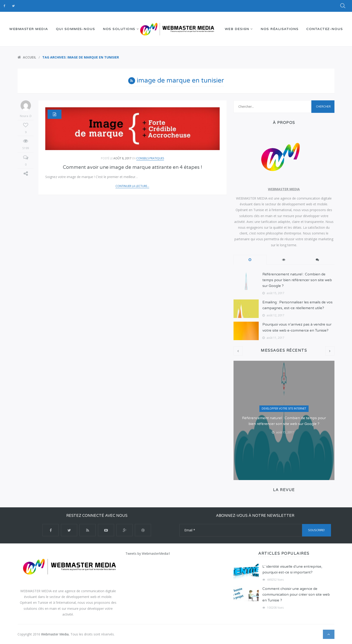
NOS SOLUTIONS (121, 29)
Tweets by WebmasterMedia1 (148, 553)
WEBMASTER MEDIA (29, 29)
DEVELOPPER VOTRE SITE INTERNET (284, 408)
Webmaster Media (55, 634)
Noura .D (26, 109)
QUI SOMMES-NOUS (76, 29)
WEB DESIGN (239, 29)
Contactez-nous (325, 29)
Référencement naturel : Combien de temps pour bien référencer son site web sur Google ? (297, 280)
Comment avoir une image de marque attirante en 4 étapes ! (132, 167)
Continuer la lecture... (132, 186)
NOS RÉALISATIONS (279, 29)
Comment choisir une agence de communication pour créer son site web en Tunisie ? (296, 595)
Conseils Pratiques (150, 158)
